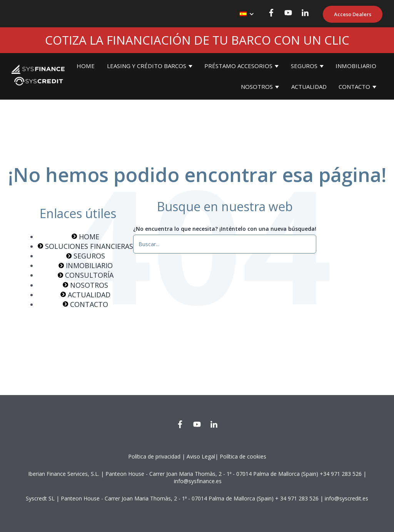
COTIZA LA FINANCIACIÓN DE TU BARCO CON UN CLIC (197, 40)
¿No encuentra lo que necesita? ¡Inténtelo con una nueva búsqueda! (225, 229)
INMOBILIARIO (356, 66)
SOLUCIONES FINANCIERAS (85, 246)
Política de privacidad (154, 456)
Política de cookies (243, 456)
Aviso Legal (201, 456)
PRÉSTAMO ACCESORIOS (238, 66)
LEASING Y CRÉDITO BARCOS (147, 66)
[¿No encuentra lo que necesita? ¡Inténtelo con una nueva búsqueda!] (225, 244)
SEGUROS (304, 66)
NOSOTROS (257, 87)
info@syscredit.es (346, 498)
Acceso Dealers (353, 14)
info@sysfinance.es (198, 481)
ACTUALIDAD (309, 87)
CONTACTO (354, 87)
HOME (86, 66)
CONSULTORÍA (86, 275)
